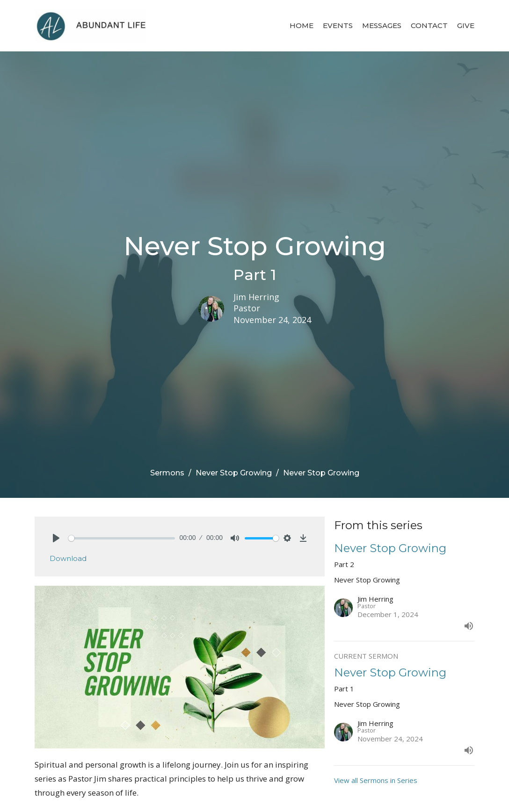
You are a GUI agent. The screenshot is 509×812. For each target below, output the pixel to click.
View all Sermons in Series (376, 780)
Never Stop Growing (234, 473)
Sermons (167, 473)
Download (68, 558)
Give (466, 25)
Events (338, 25)
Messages (382, 25)
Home (302, 25)
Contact (429, 25)
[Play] (56, 538)
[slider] (122, 538)
